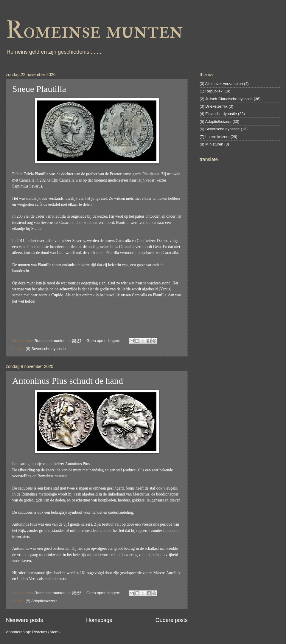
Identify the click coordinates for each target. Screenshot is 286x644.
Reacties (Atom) (46, 632)
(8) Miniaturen (211, 144)
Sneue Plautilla (39, 89)
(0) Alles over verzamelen (221, 84)
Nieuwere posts (24, 620)
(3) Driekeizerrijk (214, 106)
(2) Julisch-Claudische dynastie (226, 99)
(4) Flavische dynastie (218, 114)
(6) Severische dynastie (46, 349)
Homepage (99, 620)
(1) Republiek (211, 91)
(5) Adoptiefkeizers (42, 601)
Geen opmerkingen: (104, 341)
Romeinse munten (94, 30)
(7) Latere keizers (214, 137)
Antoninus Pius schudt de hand (68, 381)
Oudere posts (172, 620)
